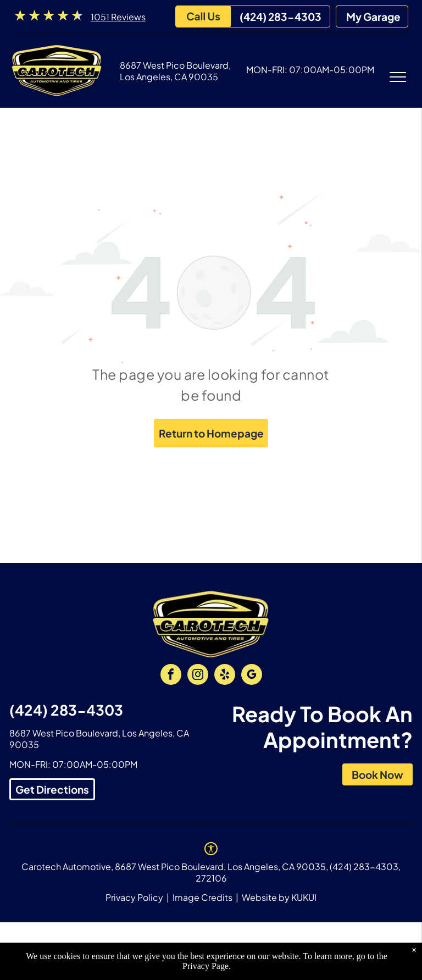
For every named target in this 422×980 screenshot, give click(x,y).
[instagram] (198, 676)
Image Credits (202, 897)
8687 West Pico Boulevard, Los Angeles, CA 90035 (175, 71)
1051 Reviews (118, 17)
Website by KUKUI (279, 897)
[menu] (398, 77)
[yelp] (225, 676)
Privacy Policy (134, 897)
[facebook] (171, 676)
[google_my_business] (252, 676)
